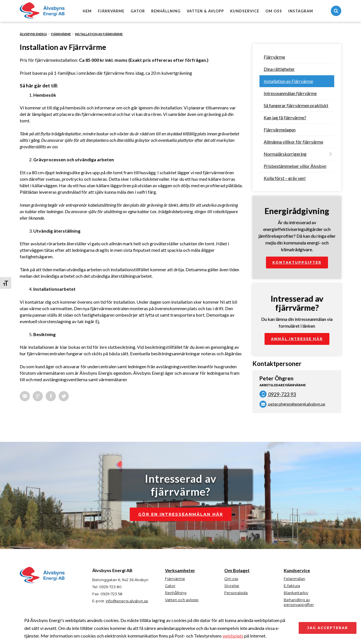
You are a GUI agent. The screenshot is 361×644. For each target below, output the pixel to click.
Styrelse (232, 586)
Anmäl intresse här (297, 339)
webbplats (233, 636)
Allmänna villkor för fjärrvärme (293, 142)
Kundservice (245, 11)
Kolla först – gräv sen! (285, 178)
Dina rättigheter (279, 69)
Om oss (274, 11)
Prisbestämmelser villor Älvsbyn (295, 166)
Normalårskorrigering (285, 154)
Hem (87, 11)
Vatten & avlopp (205, 11)
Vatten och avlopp (182, 600)
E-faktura (292, 586)
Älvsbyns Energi (33, 34)
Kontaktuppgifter (297, 262)
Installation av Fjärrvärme (99, 34)
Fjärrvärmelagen (280, 130)
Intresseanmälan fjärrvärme (290, 93)
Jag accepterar (328, 628)
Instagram (301, 11)
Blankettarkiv (296, 593)
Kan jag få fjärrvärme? (285, 117)
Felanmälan (294, 579)
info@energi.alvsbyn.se (127, 601)
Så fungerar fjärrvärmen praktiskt (296, 105)
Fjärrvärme (111, 11)
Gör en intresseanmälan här (181, 514)
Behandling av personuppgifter (299, 602)
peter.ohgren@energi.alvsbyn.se (292, 404)
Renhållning (166, 11)
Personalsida (236, 593)
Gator (138, 11)
